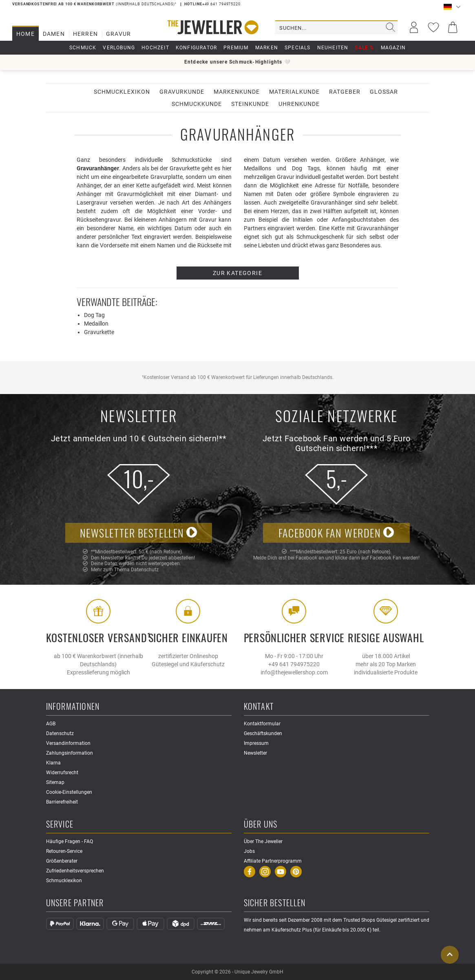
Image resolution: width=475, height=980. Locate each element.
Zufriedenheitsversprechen (75, 871)
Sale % (364, 48)
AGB (51, 724)
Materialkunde (294, 92)
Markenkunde (237, 92)
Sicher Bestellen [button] (275, 903)
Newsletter (255, 753)
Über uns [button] (261, 825)
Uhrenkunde (299, 104)
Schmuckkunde (197, 104)
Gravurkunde (182, 92)
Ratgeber (345, 92)
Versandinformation (68, 743)
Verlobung (119, 48)
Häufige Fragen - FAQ (70, 841)
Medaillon (96, 324)
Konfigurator (196, 48)
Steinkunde (250, 104)
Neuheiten (333, 48)
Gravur (118, 34)
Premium (236, 48)
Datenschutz (145, 570)
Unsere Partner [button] (75, 903)
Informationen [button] (73, 707)
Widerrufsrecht (62, 773)
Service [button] (60, 825)
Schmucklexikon (122, 92)
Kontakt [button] (259, 707)
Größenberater (62, 861)
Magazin (393, 48)
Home (25, 34)
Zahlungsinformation (70, 753)
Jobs (249, 851)
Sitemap (55, 782)
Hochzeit (155, 48)
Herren (85, 34)
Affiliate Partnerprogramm (273, 861)
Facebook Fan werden (336, 533)
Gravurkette (99, 332)
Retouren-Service (64, 851)
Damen (54, 34)
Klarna (53, 763)
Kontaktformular (262, 724)
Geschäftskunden (263, 733)
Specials (298, 48)
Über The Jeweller (263, 841)
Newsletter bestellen (139, 533)
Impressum (256, 743)
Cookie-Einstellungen (69, 792)
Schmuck (83, 48)
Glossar (384, 92)
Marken (267, 48)
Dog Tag (94, 315)
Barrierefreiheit (62, 802)
